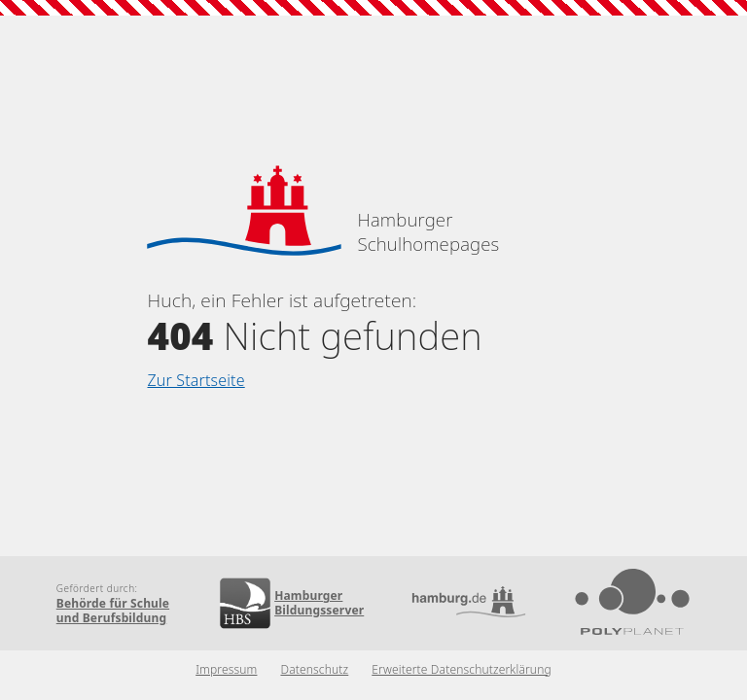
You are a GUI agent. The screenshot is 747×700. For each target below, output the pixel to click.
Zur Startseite (196, 380)
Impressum (226, 669)
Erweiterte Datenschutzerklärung (462, 669)
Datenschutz (314, 669)
